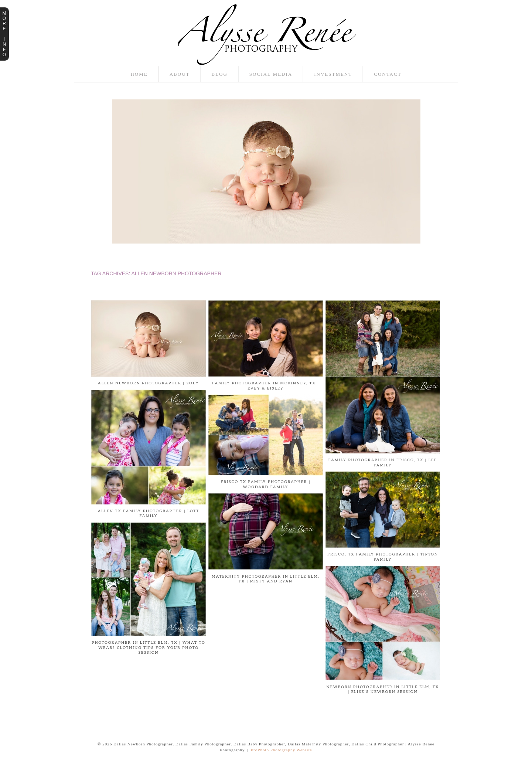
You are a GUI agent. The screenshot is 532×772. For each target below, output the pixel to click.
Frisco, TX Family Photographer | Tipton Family (383, 557)
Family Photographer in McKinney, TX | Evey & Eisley (266, 386)
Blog (219, 74)
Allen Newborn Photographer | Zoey (149, 383)
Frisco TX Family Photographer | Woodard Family (266, 484)
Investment (333, 74)
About (180, 74)
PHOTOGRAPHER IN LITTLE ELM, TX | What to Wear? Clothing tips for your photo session (148, 648)
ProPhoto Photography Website (282, 750)
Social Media (271, 74)
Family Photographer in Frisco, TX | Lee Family (383, 463)
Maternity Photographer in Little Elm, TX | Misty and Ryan (266, 579)
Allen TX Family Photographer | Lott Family (149, 514)
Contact (388, 74)
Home (139, 74)
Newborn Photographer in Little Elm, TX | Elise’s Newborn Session (383, 690)
